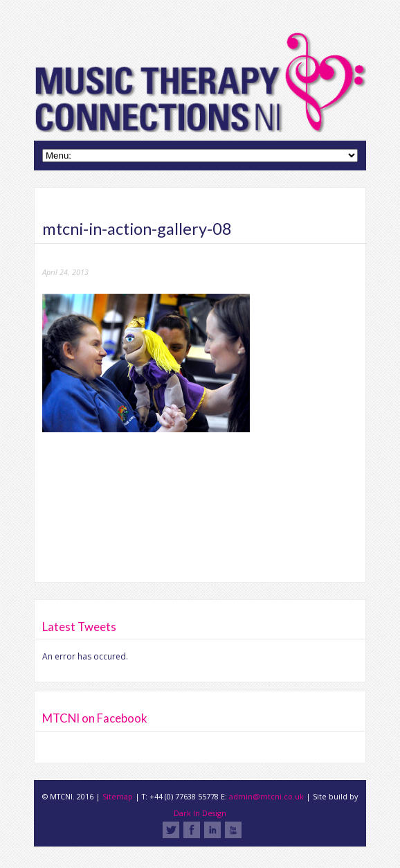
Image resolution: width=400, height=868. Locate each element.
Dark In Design (200, 813)
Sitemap (118, 796)
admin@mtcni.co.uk (266, 796)
